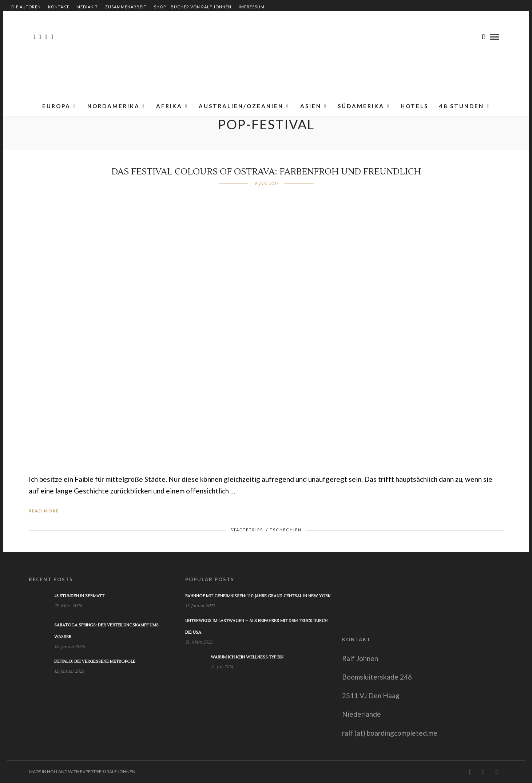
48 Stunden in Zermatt (79, 596)
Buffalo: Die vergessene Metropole (95, 662)
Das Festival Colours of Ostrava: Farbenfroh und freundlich (266, 172)
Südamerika (361, 106)
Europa (56, 106)
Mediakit (87, 7)
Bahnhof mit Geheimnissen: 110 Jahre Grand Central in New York (258, 596)
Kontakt (59, 7)
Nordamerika (114, 106)
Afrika (169, 106)
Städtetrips (247, 530)
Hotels (414, 106)
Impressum (252, 7)
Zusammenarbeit (126, 7)
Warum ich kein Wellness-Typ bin (247, 657)
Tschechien (286, 530)
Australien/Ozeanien (241, 106)
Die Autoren (26, 7)
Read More (44, 511)
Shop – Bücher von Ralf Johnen (193, 7)
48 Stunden (462, 106)
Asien (311, 106)
